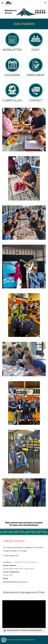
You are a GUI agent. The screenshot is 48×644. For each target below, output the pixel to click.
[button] (2, 3)
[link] (24, 617)
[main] (24, 24)
